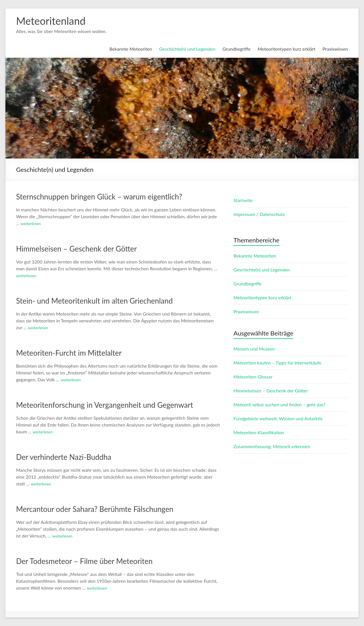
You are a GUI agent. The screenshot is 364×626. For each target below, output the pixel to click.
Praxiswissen (335, 49)
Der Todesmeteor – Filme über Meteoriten (84, 561)
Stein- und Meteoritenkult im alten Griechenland (94, 301)
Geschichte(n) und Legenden (187, 49)
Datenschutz (272, 214)
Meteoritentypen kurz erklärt (287, 49)
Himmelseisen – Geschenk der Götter (76, 249)
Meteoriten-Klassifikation (259, 432)
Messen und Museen (254, 349)
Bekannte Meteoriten (131, 49)
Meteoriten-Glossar (253, 377)
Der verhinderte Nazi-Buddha (64, 457)
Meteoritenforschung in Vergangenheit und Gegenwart (104, 405)
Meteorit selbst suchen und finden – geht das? (279, 404)
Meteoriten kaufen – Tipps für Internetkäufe (277, 363)
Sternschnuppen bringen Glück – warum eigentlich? (99, 197)
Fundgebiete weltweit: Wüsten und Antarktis (278, 418)
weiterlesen (31, 224)
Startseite (243, 200)
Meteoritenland (51, 21)
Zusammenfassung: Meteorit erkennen (272, 446)
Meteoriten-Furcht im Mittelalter (69, 353)
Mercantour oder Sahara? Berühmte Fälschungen (95, 509)
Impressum (245, 214)
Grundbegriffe (236, 49)
